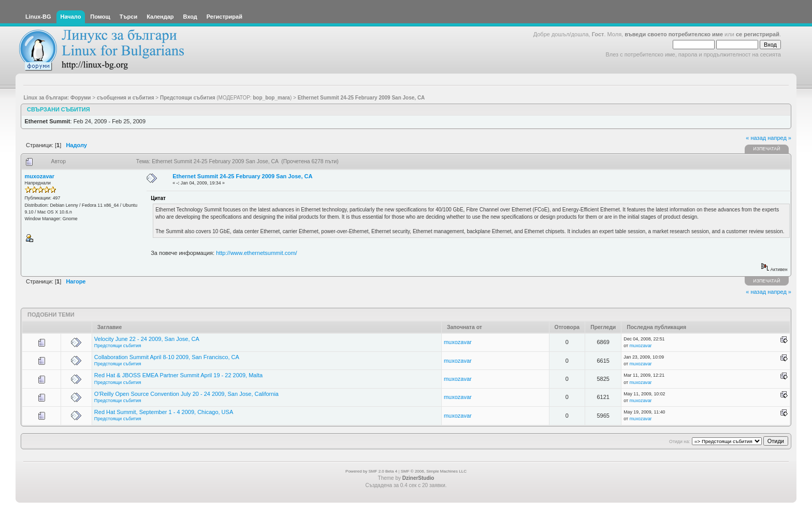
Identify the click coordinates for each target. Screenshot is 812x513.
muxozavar (40, 176)
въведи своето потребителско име (674, 34)
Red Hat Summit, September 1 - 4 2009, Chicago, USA (164, 412)
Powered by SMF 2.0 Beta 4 (371, 471)
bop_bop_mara (271, 98)
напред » (779, 138)
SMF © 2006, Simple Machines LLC (434, 471)
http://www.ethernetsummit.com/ (257, 253)
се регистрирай (758, 34)
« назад (756, 138)
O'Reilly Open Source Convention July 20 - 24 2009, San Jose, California (186, 394)
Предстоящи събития (118, 346)
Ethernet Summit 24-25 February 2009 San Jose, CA (242, 176)
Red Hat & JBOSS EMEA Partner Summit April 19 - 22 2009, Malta (178, 375)
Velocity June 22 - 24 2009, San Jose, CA (147, 339)
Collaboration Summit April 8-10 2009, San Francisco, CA (167, 357)
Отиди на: (679, 441)
